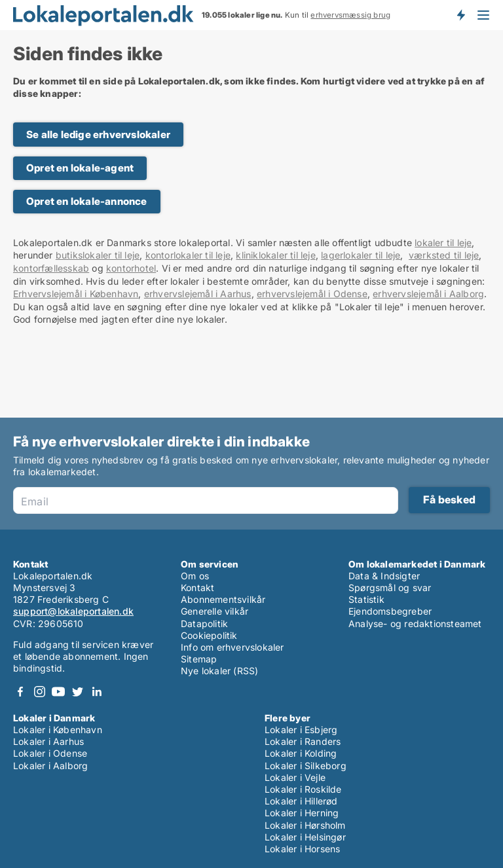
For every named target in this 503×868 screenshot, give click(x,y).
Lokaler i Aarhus (48, 741)
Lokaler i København (58, 730)
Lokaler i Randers (303, 741)
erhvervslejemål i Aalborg (428, 294)
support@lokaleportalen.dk (73, 611)
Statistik (366, 599)
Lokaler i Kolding (301, 753)
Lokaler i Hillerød (301, 801)
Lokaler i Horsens (302, 849)
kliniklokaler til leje (275, 255)
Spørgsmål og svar (390, 588)
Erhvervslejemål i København (76, 294)
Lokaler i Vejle (295, 777)
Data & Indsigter (384, 576)
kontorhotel (131, 268)
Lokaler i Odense (50, 753)
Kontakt (197, 588)
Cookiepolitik (209, 635)
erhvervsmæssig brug (350, 15)
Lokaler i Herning (302, 813)
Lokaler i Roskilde (303, 789)
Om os (195, 576)
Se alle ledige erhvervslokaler (98, 135)
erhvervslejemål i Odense (312, 294)
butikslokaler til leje (98, 255)
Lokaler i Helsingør (305, 837)
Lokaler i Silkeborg (306, 766)
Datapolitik (204, 624)
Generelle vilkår (214, 611)
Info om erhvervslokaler (233, 647)
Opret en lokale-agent (80, 168)
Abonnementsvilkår (223, 599)
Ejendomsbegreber (390, 611)
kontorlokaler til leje (188, 255)
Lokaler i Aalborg (50, 766)
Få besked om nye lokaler (460, 15)
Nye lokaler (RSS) (219, 671)
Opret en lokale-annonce (87, 201)
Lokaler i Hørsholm (305, 825)
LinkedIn (96, 692)
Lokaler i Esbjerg (301, 730)
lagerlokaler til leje (361, 255)
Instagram (39, 692)
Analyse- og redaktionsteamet (415, 624)
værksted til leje (444, 255)
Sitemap (199, 659)
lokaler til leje (443, 243)
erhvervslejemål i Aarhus (198, 294)
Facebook (20, 692)
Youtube (58, 692)
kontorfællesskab (51, 268)
